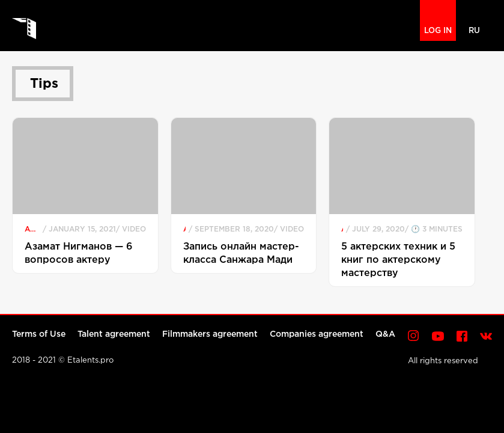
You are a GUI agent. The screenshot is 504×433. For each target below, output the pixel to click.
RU (474, 31)
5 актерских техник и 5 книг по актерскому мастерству (398, 260)
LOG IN (438, 31)
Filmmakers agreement (210, 334)
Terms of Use (39, 334)
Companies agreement (317, 334)
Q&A (385, 334)
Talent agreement (114, 334)
